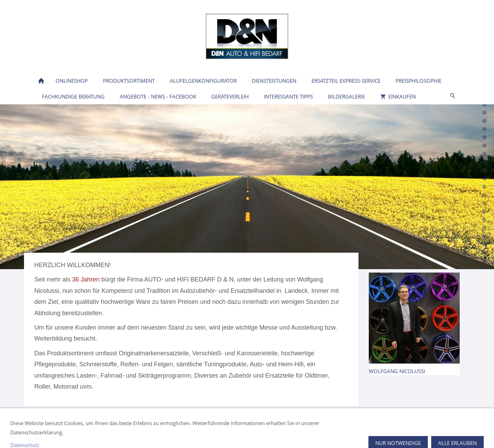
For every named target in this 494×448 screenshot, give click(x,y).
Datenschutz (166, 433)
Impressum (131, 433)
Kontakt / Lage (51, 433)
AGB (193, 433)
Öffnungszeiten (93, 433)
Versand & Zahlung (270, 433)
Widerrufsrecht (223, 433)
